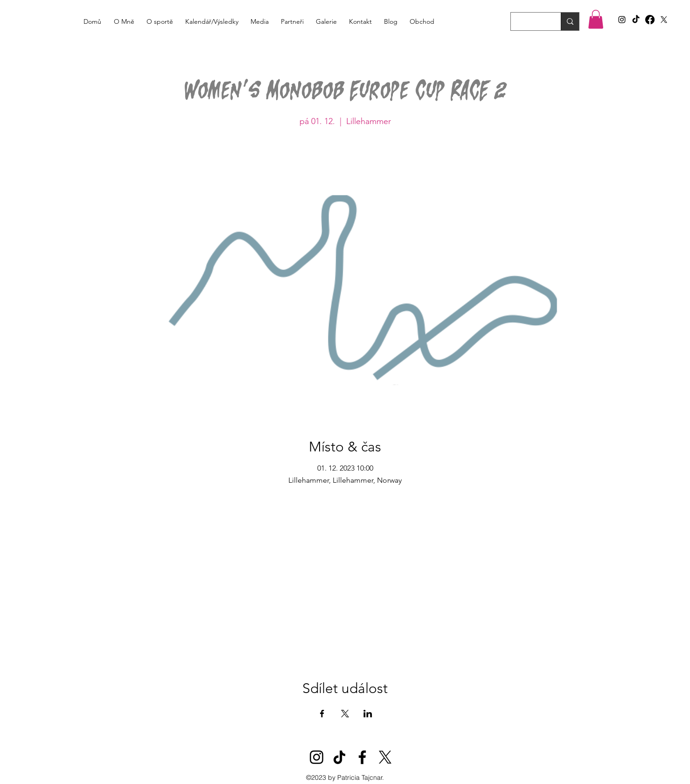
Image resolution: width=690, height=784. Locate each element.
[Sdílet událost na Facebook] (322, 714)
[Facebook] (650, 20)
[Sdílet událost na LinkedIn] (368, 714)
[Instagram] (317, 757)
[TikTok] (636, 20)
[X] (664, 20)
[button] (596, 19)
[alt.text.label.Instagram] (622, 20)
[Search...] (529, 23)
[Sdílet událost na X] (345, 714)
